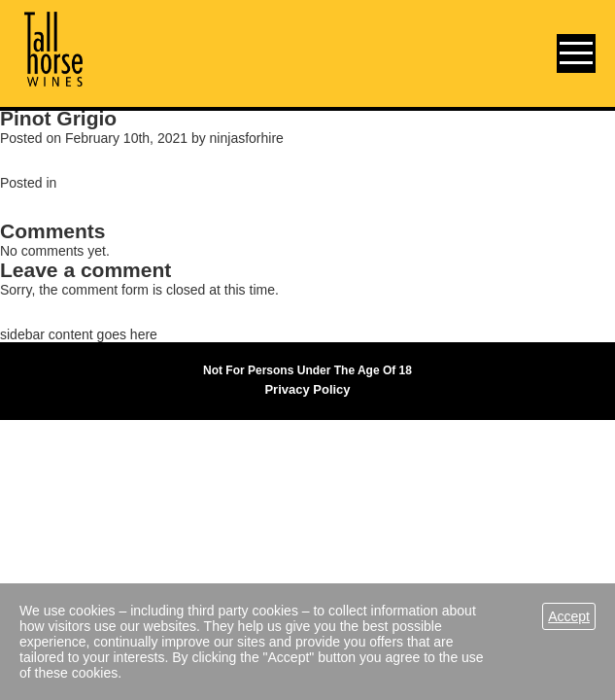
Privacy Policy (307, 389)
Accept (569, 616)
